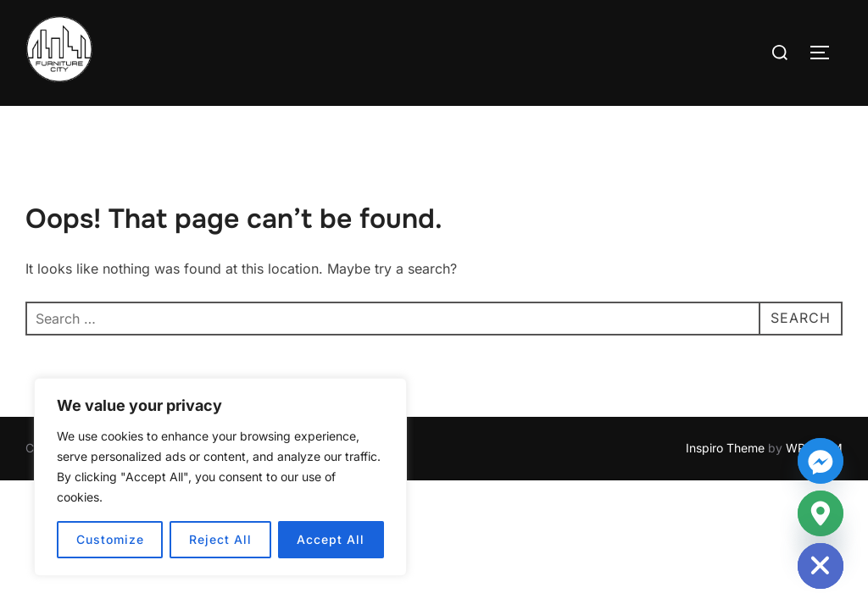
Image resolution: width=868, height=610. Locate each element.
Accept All (331, 539)
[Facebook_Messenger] (821, 461)
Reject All (220, 539)
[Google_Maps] (821, 513)
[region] (220, 477)
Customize (110, 539)
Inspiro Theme (725, 448)
